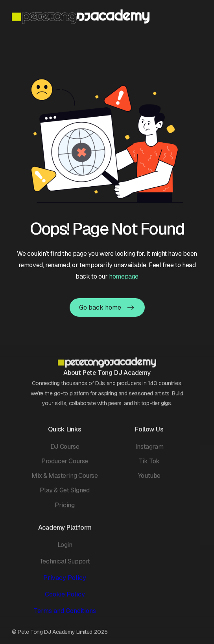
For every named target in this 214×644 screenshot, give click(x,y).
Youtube (149, 479)
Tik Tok (149, 464)
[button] (197, 17)
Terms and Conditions (65, 614)
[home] (81, 17)
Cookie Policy (65, 597)
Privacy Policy (65, 581)
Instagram (149, 450)
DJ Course (65, 450)
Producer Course (65, 464)
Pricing (65, 508)
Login (65, 548)
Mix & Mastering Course (65, 479)
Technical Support (65, 564)
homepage (124, 276)
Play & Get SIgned (65, 494)
